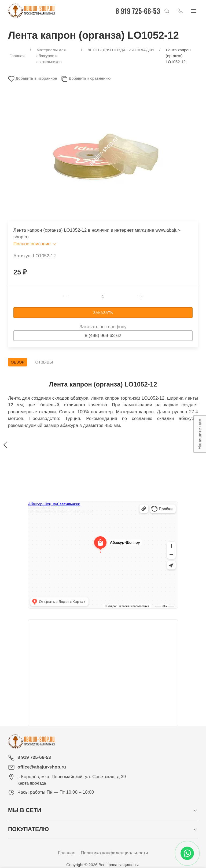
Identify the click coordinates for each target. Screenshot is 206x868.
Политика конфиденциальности (114, 853)
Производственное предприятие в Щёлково (60, 511)
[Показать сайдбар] (195, 11)
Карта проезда (32, 783)
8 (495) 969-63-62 (103, 336)
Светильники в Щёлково (46, 508)
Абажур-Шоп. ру (40, 504)
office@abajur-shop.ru (42, 767)
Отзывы (44, 362)
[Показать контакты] (182, 11)
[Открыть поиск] (168, 11)
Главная (67, 853)
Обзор (18, 362)
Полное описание (35, 244)
